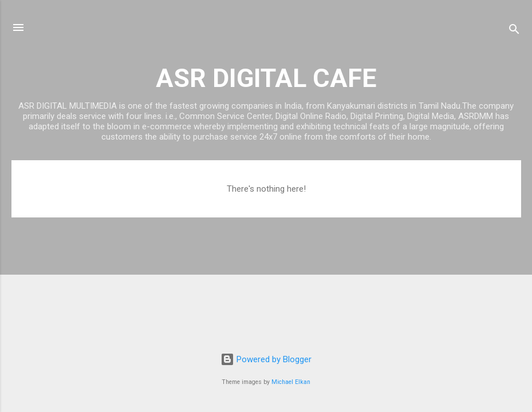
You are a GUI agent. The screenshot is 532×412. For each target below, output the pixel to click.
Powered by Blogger (266, 359)
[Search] (514, 31)
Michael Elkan (291, 382)
